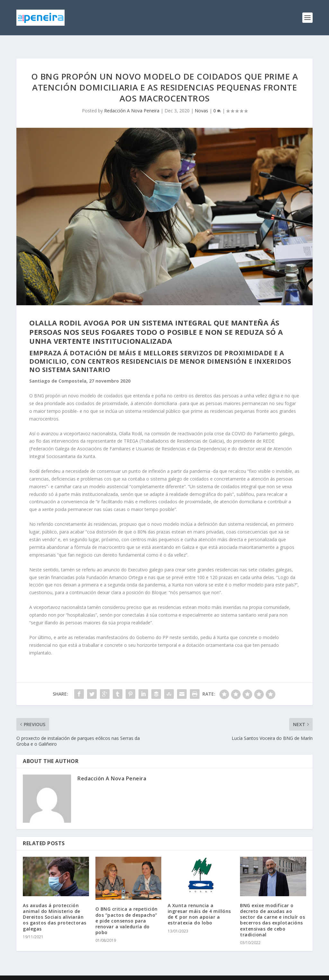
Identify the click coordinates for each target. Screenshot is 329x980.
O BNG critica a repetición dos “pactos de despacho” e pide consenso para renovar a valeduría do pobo (127, 910)
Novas (201, 100)
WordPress (121, 973)
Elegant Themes (61, 973)
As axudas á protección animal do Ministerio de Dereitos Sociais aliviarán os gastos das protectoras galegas (55, 907)
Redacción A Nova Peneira (132, 100)
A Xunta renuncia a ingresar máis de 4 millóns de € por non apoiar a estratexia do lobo (199, 904)
